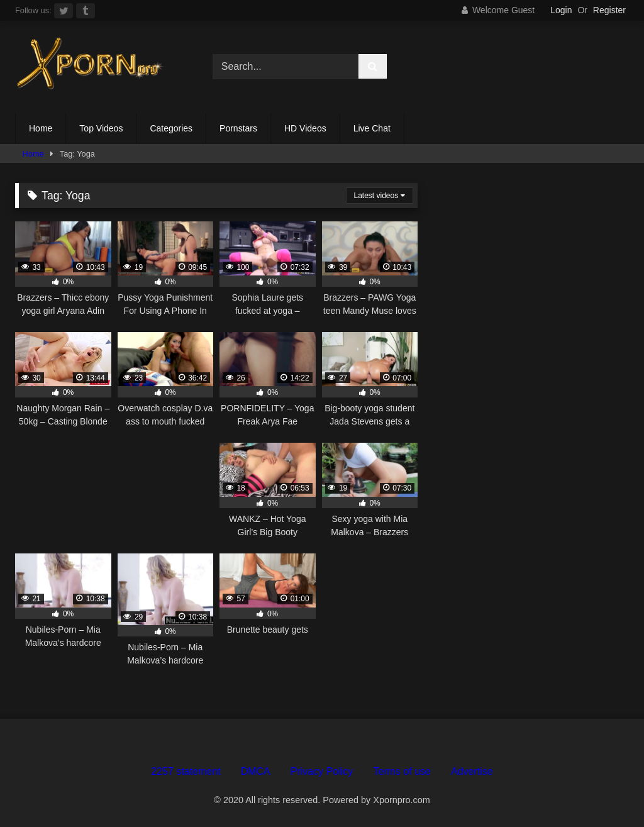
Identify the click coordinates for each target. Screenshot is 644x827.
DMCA (256, 771)
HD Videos (305, 128)
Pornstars (238, 128)
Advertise (472, 771)
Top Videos (101, 128)
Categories (171, 128)
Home (41, 128)
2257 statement (186, 771)
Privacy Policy (322, 771)
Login (561, 10)
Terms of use (402, 771)
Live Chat (372, 128)
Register (609, 10)
